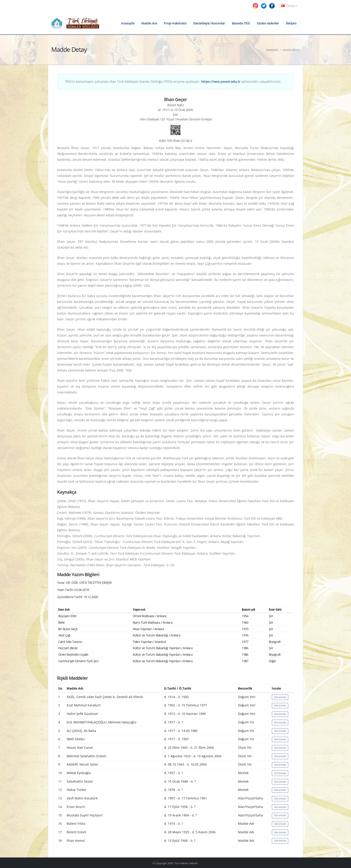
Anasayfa (128, 23)
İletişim (291, 23)
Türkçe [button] (289, 6)
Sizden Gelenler (268, 23)
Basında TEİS (241, 23)
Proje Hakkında (175, 23)
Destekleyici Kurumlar (209, 23)
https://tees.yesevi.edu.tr (221, 81)
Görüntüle (280, 697)
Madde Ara (149, 23)
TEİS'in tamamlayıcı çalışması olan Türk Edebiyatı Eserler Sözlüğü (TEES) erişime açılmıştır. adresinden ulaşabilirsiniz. (173, 81)
